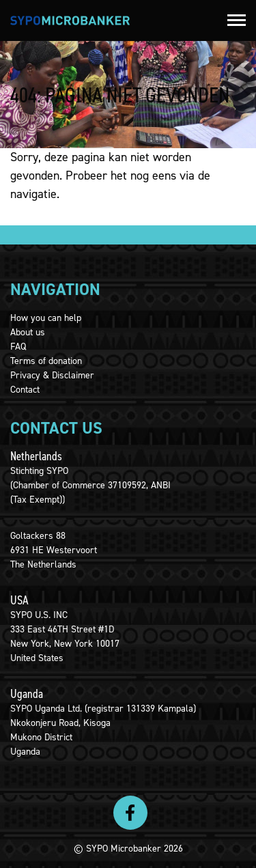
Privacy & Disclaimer (52, 375)
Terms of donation (46, 361)
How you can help (46, 318)
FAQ (18, 347)
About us (28, 332)
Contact (25, 390)
